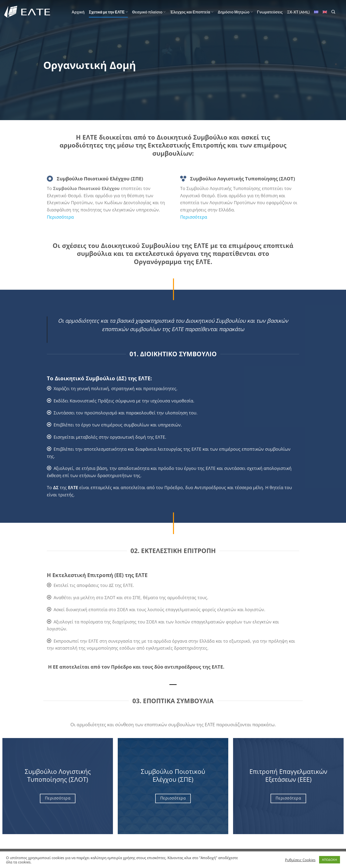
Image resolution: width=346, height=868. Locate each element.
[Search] (333, 12)
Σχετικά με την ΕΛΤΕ (108, 12)
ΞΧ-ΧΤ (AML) (298, 12)
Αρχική (78, 12)
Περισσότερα (61, 217)
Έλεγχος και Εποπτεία (192, 12)
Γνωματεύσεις (270, 12)
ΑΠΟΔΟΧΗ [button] (330, 860)
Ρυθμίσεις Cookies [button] (300, 860)
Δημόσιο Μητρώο (235, 12)
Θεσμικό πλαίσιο (149, 12)
